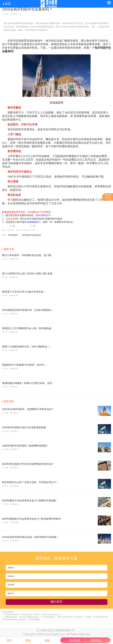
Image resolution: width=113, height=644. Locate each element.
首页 (6, 4)
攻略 (47, 641)
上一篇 (12, 226)
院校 (28, 641)
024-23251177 (43, 215)
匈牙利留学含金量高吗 (31, 235)
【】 (13, 219)
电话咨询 (75, 640)
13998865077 (33, 222)
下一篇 (33, 226)
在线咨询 (96, 640)
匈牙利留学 (13, 235)
